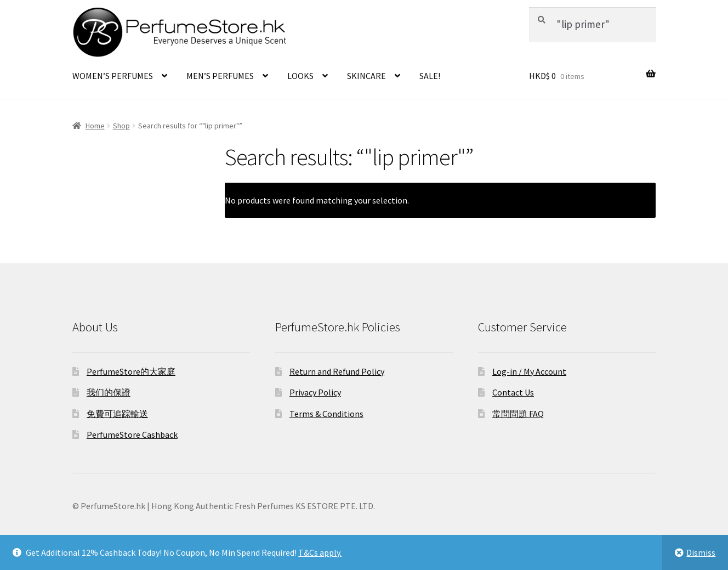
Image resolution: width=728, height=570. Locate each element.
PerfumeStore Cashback (132, 434)
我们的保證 (109, 392)
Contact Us (513, 392)
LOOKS (300, 76)
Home (95, 126)
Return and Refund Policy (337, 371)
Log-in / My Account (529, 371)
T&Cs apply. (320, 552)
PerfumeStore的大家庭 (131, 371)
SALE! (430, 76)
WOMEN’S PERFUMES (113, 76)
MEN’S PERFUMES (220, 76)
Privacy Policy (315, 392)
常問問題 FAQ (518, 414)
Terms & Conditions (326, 414)
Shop (121, 126)
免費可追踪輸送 (117, 414)
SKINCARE (366, 76)
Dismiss (701, 552)
